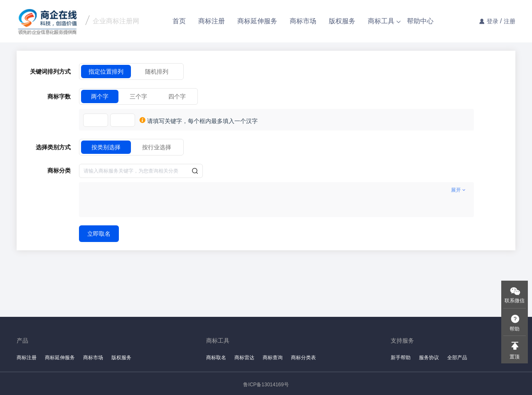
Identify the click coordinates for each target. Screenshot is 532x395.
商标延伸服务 (257, 21)
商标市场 (303, 21)
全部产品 (457, 358)
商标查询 (273, 358)
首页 (179, 21)
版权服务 (342, 21)
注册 (510, 21)
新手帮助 (401, 358)
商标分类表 (303, 358)
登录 (493, 21)
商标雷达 (244, 358)
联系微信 (515, 301)
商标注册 (212, 21)
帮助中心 (420, 21)
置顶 (515, 357)
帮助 (515, 329)
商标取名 (216, 358)
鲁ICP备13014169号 (266, 385)
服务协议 (429, 358)
